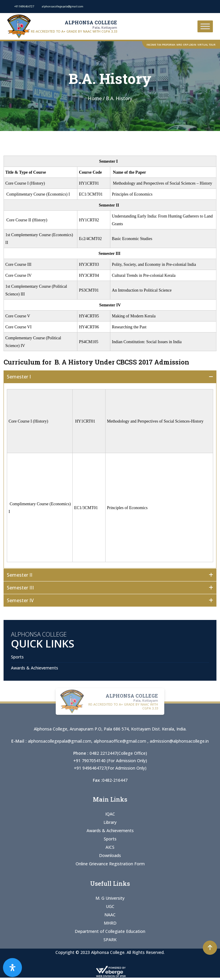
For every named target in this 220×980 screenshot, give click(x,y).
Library (110, 822)
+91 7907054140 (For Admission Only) (110, 761)
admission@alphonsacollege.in (179, 741)
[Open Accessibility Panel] (12, 968)
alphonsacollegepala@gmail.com (60, 741)
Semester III (20, 588)
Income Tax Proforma (161, 45)
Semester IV (20, 600)
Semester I (21, 377)
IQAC (110, 814)
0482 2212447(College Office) (118, 753)
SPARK (110, 940)
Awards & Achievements (35, 668)
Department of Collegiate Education (110, 931)
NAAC (110, 915)
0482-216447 (115, 780)
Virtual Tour (207, 45)
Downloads (110, 855)
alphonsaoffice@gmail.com (121, 741)
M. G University (110, 898)
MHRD (110, 923)
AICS (110, 847)
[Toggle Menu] (205, 26)
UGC (110, 906)
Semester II (21, 575)
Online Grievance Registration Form (110, 864)
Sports (17, 657)
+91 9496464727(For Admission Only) (110, 768)
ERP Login (190, 45)
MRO (179, 45)
